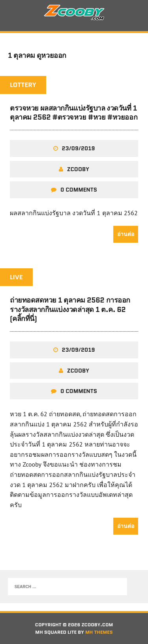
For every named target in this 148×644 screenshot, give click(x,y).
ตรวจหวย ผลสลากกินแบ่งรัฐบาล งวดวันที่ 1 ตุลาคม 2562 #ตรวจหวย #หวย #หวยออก (74, 113)
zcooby (78, 169)
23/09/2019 (79, 148)
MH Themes (99, 632)
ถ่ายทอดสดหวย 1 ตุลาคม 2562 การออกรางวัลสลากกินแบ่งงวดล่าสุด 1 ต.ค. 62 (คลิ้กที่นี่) (70, 309)
